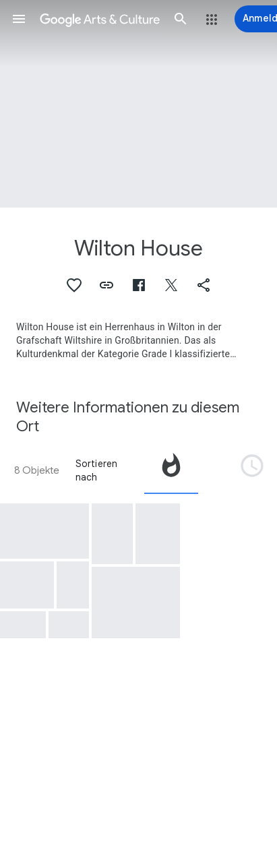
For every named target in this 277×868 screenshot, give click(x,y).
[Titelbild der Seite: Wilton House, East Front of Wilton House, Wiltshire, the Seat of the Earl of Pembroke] (138, 104)
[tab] (171, 470)
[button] (19, 19)
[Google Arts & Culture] (100, 19)
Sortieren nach (97, 470)
